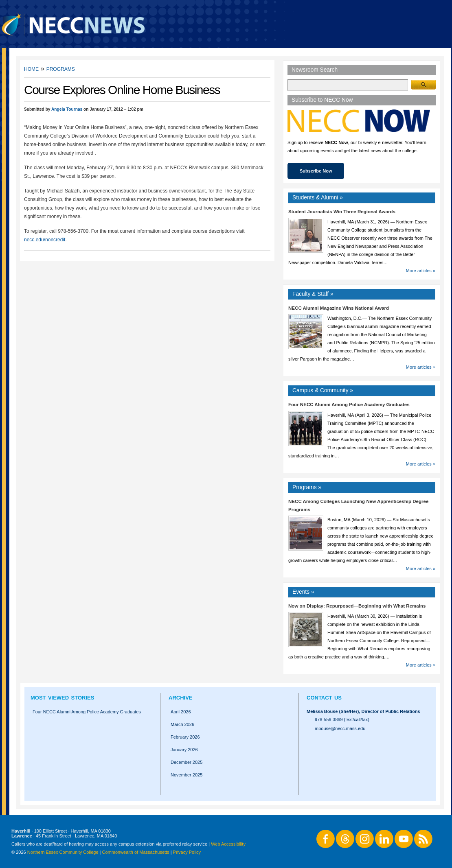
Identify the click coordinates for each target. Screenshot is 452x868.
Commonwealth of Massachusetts (136, 852)
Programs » (307, 487)
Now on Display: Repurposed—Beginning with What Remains (357, 606)
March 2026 (182, 724)
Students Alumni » (318, 198)
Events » (303, 592)
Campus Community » (323, 390)
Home (31, 69)
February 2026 (185, 737)
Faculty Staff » (313, 294)
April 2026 (181, 712)
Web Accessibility (228, 844)
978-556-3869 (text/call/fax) (342, 719)
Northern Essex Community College (63, 852)
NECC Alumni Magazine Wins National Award (339, 308)
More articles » (421, 271)
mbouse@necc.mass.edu (340, 728)
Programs (61, 69)
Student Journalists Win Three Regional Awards (342, 212)
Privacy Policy (187, 852)
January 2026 (184, 750)
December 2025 (187, 762)
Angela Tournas (67, 109)
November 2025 (187, 775)
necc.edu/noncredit (45, 240)
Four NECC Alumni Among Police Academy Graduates (349, 404)
